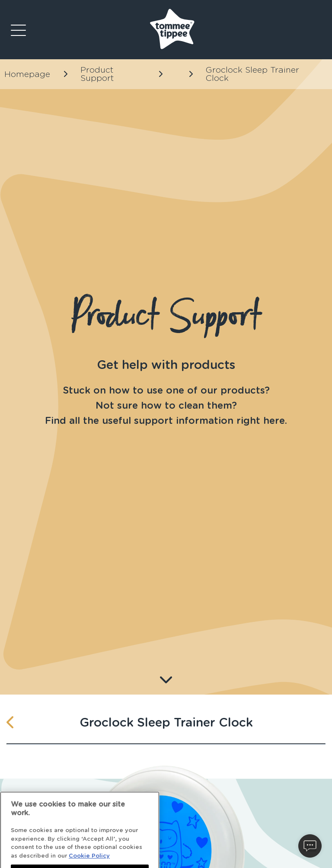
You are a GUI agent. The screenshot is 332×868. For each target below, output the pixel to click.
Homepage (27, 74)
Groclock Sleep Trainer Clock (252, 74)
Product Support (97, 74)
